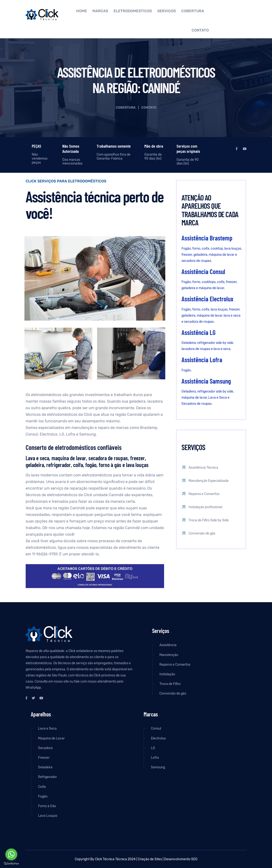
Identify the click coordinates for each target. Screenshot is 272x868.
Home (82, 11)
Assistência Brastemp (207, 238)
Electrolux (158, 738)
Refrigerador (47, 777)
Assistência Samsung (206, 381)
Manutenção (169, 655)
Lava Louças (48, 816)
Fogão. (187, 370)
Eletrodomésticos (133, 11)
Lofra (155, 758)
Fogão (43, 796)
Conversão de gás (198, 533)
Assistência (168, 645)
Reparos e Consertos (200, 494)
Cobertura (193, 11)
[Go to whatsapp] (11, 854)
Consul (156, 729)
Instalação (167, 674)
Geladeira (45, 767)
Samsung (158, 767)
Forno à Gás (47, 806)
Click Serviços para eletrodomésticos (66, 181)
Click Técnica (105, 859)
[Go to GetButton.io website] (11, 863)
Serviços (167, 11)
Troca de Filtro (170, 684)
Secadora (45, 748)
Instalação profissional (201, 507)
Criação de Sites (150, 859)
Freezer (44, 758)
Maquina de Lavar (51, 738)
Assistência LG (199, 332)
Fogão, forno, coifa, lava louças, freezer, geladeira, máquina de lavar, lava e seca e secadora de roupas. (211, 316)
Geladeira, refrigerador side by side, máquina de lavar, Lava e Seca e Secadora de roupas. (208, 398)
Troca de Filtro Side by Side (205, 520)
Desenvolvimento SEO (181, 859)
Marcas (100, 11)
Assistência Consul (203, 271)
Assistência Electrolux (207, 299)
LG (153, 748)
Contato (200, 30)
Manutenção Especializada (205, 481)
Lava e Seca (47, 729)
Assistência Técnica (199, 468)
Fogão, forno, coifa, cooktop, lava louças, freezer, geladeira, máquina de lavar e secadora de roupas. (212, 255)
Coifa (42, 787)
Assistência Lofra (202, 360)
